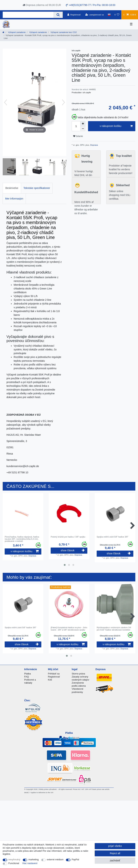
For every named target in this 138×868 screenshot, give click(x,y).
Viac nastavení (30, 863)
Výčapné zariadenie (16, 32)
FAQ (27, 677)
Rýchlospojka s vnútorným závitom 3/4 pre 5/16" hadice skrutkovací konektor (114, 629)
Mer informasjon (14, 199)
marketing (34, 859)
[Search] (58, 15)
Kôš (50, 680)
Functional (14, 863)
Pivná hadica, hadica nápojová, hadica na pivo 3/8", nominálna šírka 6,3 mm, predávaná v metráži (22, 539)
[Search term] (28, 15)
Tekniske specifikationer (37, 188)
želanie (78, 136)
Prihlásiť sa (54, 674)
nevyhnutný (14, 859)
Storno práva (78, 674)
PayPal (75, 859)
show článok (73, 550)
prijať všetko (115, 846)
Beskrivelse (12, 188)
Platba (28, 674)
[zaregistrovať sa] (95, 15)
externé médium (55, 859)
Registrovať (54, 677)
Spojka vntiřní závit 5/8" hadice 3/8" (112, 537)
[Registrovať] (74, 15)
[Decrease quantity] (83, 129)
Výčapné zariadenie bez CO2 (63, 32)
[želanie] (117, 15)
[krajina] (109, 15)
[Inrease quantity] (83, 124)
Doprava (94, 145)
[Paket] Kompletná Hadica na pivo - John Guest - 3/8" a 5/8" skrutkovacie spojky (69, 629)
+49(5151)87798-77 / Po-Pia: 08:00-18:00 (91, 5)
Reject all (115, 853)
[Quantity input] (76, 126)
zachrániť (115, 860)
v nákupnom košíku (116, 126)
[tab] (12, 188)
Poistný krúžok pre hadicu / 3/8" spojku (68, 537)
